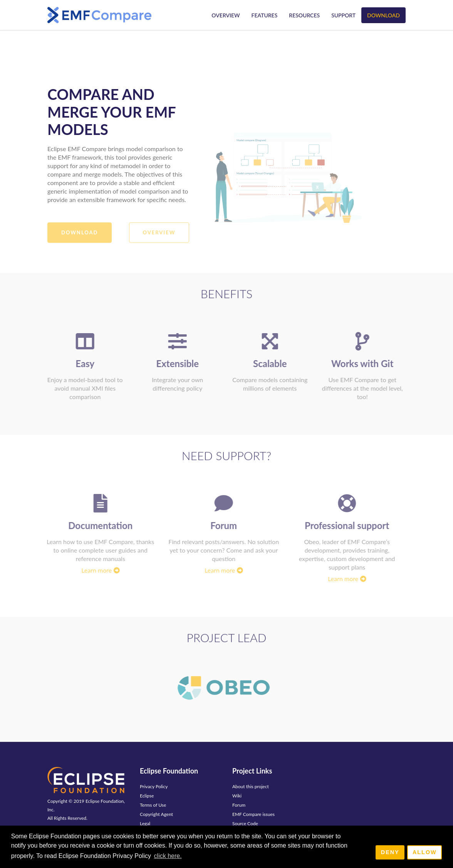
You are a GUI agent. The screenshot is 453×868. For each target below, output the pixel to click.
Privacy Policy (154, 786)
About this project (251, 786)
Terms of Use (153, 805)
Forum (239, 805)
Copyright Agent (156, 814)
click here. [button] (168, 856)
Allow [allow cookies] (425, 852)
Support (343, 15)
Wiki (237, 796)
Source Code (245, 823)
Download (383, 15)
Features (265, 15)
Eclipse (147, 796)
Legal (145, 823)
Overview (226, 15)
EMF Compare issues (253, 814)
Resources (304, 15)
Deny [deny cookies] (390, 852)
